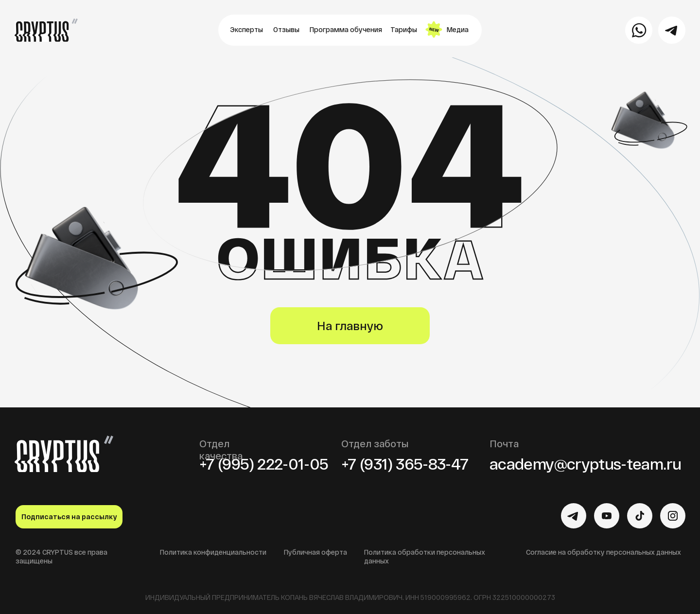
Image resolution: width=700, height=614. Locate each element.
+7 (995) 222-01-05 (264, 463)
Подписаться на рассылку (69, 517)
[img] (574, 516)
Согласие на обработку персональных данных (604, 552)
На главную (350, 325)
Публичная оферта (315, 552)
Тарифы (404, 29)
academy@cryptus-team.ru (585, 463)
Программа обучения (346, 29)
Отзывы (286, 29)
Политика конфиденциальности (213, 552)
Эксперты (246, 29)
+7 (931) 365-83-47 (405, 463)
